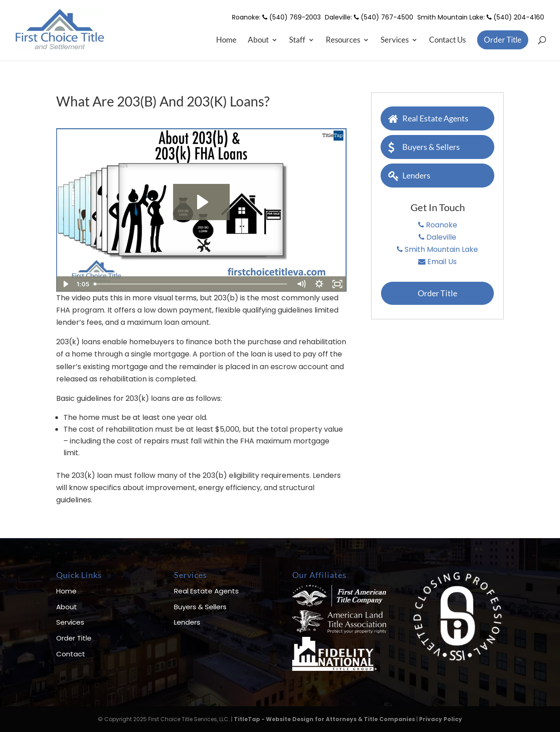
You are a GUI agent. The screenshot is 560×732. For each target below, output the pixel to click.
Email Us (437, 262)
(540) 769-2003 (292, 17)
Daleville (437, 237)
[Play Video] (65, 284)
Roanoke (438, 225)
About (258, 41)
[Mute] (301, 284)
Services (395, 41)
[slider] (191, 284)
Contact (71, 654)
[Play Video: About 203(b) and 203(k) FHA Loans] (201, 202)
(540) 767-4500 (384, 17)
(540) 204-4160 (515, 17)
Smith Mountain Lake (437, 249)
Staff (297, 41)
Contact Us (447, 41)
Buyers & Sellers (424, 146)
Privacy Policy (441, 719)
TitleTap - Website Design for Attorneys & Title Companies (324, 719)
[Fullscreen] (338, 284)
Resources (343, 41)
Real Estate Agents (428, 118)
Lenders (409, 175)
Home (226, 41)
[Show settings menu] (319, 284)
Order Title (503, 40)
